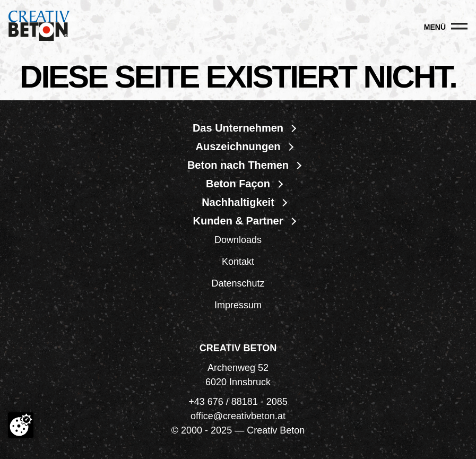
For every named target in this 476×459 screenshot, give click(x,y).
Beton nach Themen (238, 165)
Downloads (238, 240)
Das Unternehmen (238, 128)
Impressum (238, 305)
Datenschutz (238, 283)
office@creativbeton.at (238, 416)
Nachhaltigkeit (238, 202)
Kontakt (238, 262)
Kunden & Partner (238, 221)
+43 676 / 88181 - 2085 (238, 402)
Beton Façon (238, 184)
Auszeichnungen (238, 146)
